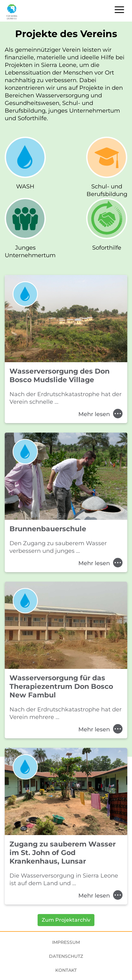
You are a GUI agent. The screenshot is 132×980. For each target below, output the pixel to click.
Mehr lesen (100, 414)
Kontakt (66, 970)
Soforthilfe (107, 248)
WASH (25, 186)
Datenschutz (66, 956)
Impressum (66, 942)
